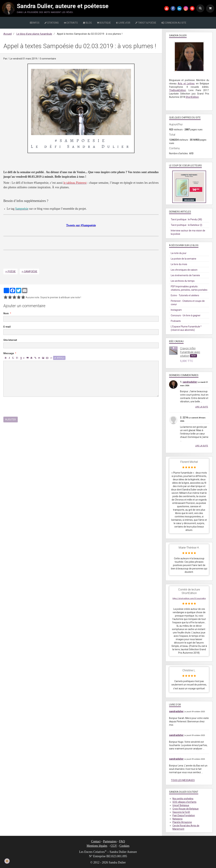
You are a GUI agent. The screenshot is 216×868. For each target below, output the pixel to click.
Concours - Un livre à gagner (186, 315)
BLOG (87, 23)
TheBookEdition (178, 90)
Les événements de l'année (185, 275)
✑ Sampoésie (29, 271)
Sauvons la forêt (181, 812)
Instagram (176, 310)
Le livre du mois (179, 264)
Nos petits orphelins (183, 799)
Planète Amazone (182, 822)
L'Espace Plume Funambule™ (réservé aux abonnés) (186, 328)
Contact (96, 841)
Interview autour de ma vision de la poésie (188, 232)
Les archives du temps (183, 281)
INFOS (35, 23)
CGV (114, 846)
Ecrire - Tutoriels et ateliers (185, 295)
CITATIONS (52, 23)
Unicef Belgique (181, 805)
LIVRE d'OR (123, 23)
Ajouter (11, 420)
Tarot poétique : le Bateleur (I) (186, 225)
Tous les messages (183, 780)
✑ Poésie (10, 271)
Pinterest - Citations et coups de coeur (188, 303)
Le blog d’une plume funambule (34, 34)
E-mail (7, 327)
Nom (6, 313)
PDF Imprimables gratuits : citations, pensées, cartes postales (189, 288)
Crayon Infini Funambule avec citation (190, 352)
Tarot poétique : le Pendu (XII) (186, 219)
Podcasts (176, 321)
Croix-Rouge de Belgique (186, 809)
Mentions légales (97, 846)
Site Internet (10, 340)
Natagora (177, 819)
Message (9, 353)
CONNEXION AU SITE (174, 23)
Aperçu (59, 358)
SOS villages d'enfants (184, 802)
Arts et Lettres (186, 84)
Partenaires (110, 841)
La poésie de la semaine (184, 259)
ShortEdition (192, 97)
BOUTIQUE (104, 23)
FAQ (122, 841)
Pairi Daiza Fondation (184, 815)
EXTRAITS (71, 23)
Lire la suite (202, 407)
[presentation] (29, 407)
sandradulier (190, 382)
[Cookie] (7, 861)
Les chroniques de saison (184, 270)
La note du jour (179, 253)
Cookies (124, 846)
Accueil (8, 34)
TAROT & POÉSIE (146, 23)
